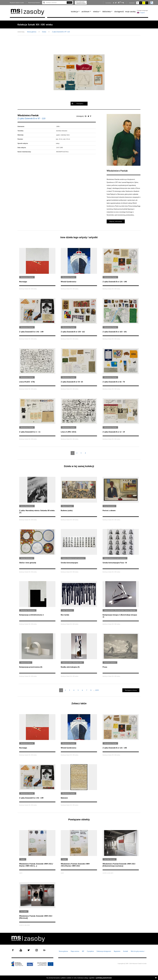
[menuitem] (76, 12)
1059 (97, 690)
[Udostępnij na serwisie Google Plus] (86, 116)
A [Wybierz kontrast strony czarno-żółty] (147, 3)
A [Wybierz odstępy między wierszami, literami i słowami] (123, 3)
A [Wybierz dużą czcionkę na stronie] (120, 3)
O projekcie (90, 951)
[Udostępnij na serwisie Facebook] (91, 116)
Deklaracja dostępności (104, 951)
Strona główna (32, 32)
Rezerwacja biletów (34, 3)
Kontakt (126, 951)
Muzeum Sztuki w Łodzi (17, 3)
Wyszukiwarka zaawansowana (81, 3)
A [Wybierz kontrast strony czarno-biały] (141, 3)
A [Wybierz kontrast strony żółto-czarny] (144, 3)
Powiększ (80, 104)
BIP (83, 951)
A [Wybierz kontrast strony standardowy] (138, 3)
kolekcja (74, 11)
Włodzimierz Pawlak (28, 115)
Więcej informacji (116, 221)
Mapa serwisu (75, 951)
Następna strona (131, 690)
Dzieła (44, 32)
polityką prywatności (104, 978)
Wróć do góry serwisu (138, 951)
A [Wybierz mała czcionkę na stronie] (114, 3)
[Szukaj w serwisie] (54, 3)
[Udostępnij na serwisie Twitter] (89, 116)
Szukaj (69, 2)
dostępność (119, 11)
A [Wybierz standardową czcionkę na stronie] (116, 3)
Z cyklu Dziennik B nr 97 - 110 (61, 32)
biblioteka (107, 11)
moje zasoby (130, 11)
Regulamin (117, 951)
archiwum (85, 11)
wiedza (96, 11)
